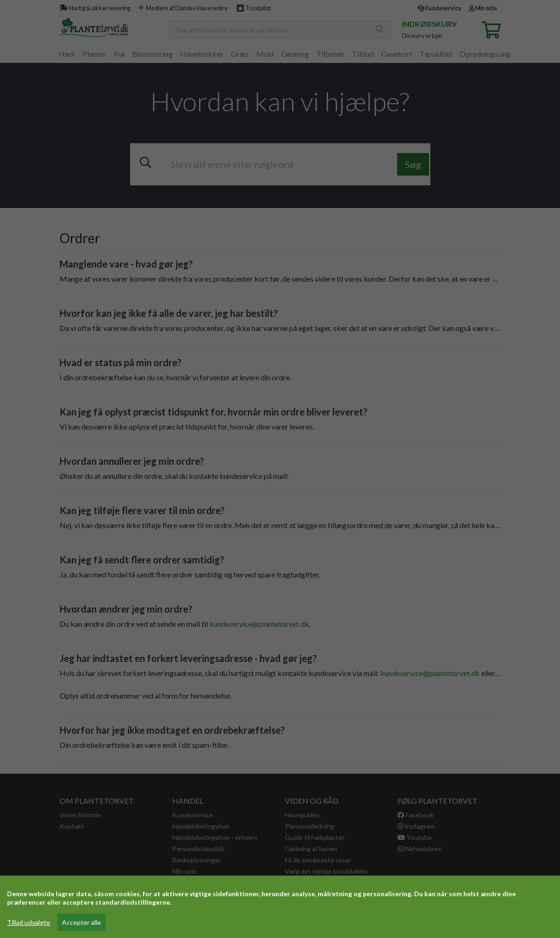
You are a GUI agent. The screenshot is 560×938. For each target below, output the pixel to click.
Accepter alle (81, 922)
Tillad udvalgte (29, 922)
